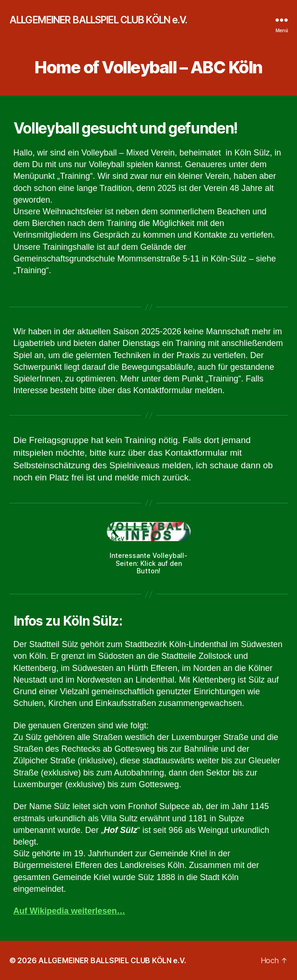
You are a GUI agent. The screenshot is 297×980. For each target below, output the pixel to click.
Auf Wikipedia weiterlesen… (69, 911)
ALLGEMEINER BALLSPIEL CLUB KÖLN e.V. (98, 20)
